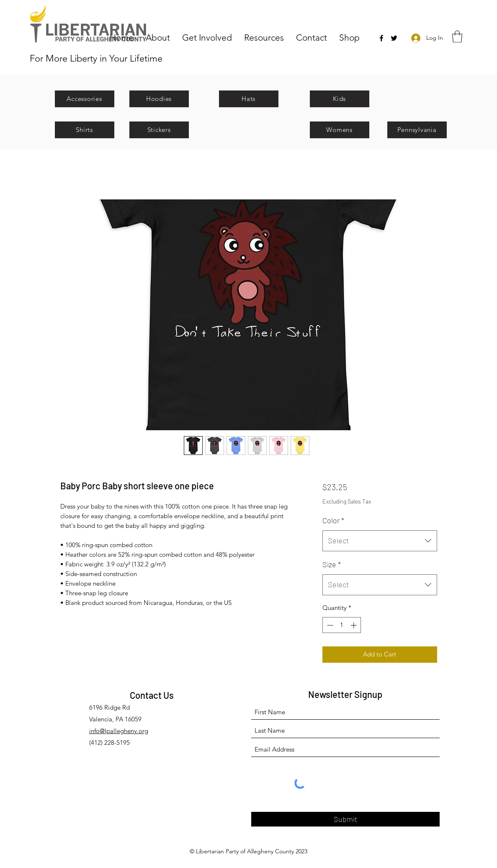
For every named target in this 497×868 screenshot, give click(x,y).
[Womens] (340, 130)
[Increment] (354, 625)
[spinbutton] (342, 625)
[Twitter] (394, 38)
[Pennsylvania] (417, 130)
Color (333, 520)
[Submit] (345, 819)
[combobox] (380, 541)
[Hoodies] (159, 99)
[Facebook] (381, 38)
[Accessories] (85, 99)
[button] (160, 37)
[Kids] (340, 99)
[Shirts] (85, 130)
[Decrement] (329, 625)
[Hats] (249, 99)
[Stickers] (159, 130)
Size (332, 564)
